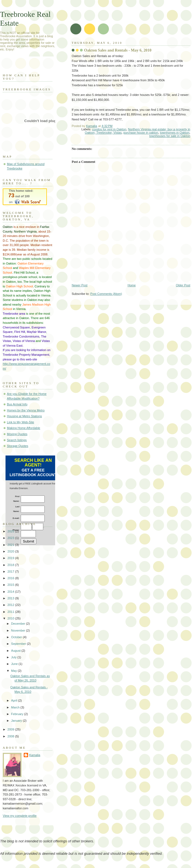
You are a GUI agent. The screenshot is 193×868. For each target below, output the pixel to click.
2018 (11, 565)
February (18, 714)
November (18, 630)
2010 (11, 618)
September (19, 644)
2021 (11, 545)
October (17, 637)
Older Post (183, 285)
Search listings (17, 440)
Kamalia (35, 755)
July (14, 657)
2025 (11, 531)
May (14, 671)
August (16, 651)
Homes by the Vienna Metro (26, 410)
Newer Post (80, 285)
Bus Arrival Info (17, 404)
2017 (11, 572)
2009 (11, 729)
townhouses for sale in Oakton (170, 136)
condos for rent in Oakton (109, 129)
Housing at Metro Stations (24, 416)
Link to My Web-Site (21, 422)
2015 (11, 585)
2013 (11, 598)
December (18, 624)
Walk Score (25, 197)
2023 (11, 538)
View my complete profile (20, 816)
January (17, 721)
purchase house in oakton (141, 133)
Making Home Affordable (24, 428)
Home (132, 285)
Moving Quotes (17, 434)
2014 (11, 592)
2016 (11, 578)
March (16, 707)
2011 (11, 612)
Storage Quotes (18, 446)
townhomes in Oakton (175, 133)
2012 (11, 605)
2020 (11, 551)
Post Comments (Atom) (106, 294)
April (14, 700)
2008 (11, 736)
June (15, 664)
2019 (11, 558)
